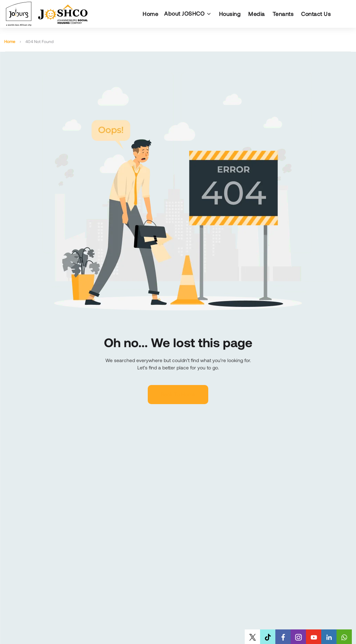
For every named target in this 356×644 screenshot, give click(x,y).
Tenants (283, 14)
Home (150, 14)
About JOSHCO (184, 13)
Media (257, 14)
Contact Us (316, 14)
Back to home (178, 394)
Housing (230, 14)
